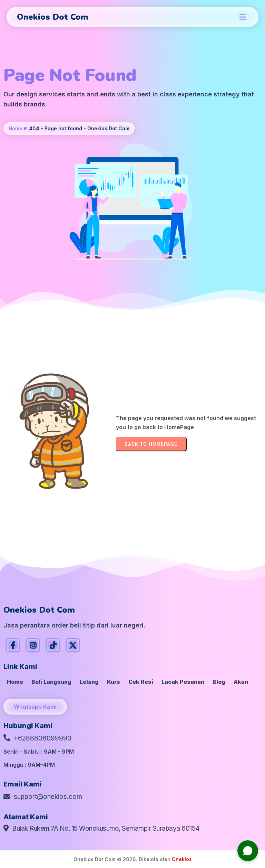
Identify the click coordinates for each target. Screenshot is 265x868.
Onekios (182, 859)
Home (16, 128)
